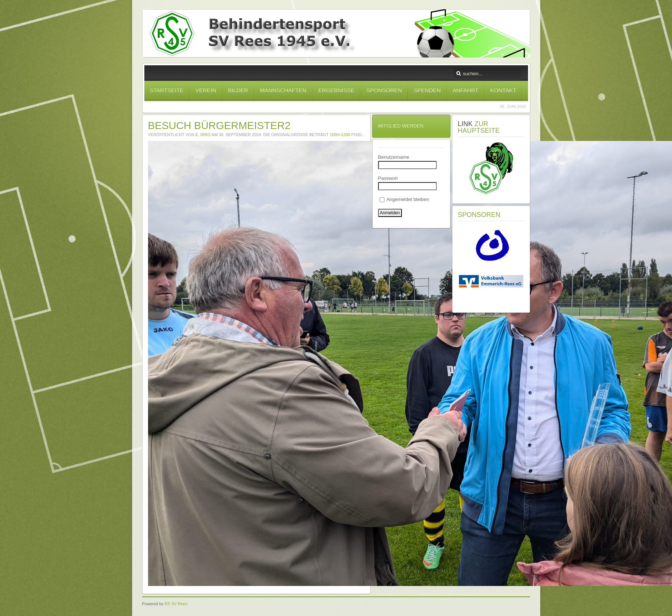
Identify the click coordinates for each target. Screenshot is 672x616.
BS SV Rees (176, 604)
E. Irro (203, 135)
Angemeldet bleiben (404, 199)
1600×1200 (340, 135)
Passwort (388, 178)
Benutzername (394, 157)
